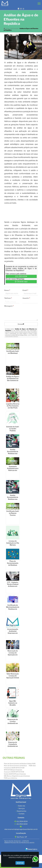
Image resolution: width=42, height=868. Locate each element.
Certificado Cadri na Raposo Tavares (13, 513)
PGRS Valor (32, 766)
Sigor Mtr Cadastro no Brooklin (13, 703)
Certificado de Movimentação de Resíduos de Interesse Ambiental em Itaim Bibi (13, 610)
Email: (25, 290)
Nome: (7, 290)
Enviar (21, 324)
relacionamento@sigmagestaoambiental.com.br (21, 829)
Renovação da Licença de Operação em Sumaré (13, 654)
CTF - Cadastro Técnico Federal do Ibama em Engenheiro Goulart (13, 586)
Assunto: (26, 298)
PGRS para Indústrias (11, 778)
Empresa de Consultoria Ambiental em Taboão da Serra (13, 745)
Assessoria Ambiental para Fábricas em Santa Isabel (13, 469)
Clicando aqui (21, 282)
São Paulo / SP (22, 837)
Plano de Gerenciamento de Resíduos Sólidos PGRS (20, 764)
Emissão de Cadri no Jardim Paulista (13, 429)
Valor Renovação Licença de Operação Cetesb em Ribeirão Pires (13, 677)
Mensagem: (9, 306)
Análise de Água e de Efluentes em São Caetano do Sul (13, 379)
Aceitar (20, 863)
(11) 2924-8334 (21, 276)
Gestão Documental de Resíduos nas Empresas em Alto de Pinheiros (13, 453)
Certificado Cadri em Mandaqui (13, 352)
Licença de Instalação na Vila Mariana (13, 543)
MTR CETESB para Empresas (13, 770)
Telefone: (8, 298)
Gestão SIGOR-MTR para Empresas (15, 774)
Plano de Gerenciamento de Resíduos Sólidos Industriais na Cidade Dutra (13, 566)
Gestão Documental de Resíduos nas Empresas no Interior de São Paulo (13, 500)
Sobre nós (22, 806)
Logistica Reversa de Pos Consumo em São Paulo (13, 406)
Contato (22, 814)
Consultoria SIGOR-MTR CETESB (14, 768)
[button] (39, 4)
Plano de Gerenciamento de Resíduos (15, 766)
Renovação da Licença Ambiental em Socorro (13, 722)
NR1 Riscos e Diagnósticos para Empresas (17, 776)
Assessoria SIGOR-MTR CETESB (14, 772)
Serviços (22, 808)
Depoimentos (22, 811)
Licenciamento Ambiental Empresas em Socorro (13, 632)
